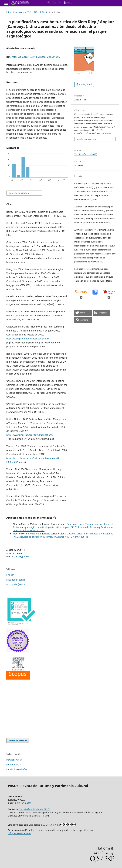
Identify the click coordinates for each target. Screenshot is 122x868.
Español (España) (16, 580)
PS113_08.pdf (85, 84)
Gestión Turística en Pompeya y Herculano (90, 534)
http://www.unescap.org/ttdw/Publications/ (30, 435)
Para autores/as (14, 765)
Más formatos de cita (86, 139)
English (10, 575)
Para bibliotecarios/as (17, 769)
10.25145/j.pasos (21, 557)
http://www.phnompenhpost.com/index (28, 339)
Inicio (9, 12)
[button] (83, 313)
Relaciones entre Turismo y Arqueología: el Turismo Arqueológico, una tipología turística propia (63, 526)
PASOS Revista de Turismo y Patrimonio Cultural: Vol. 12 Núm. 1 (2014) (50, 537)
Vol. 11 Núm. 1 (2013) (37, 12)
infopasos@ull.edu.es (19, 833)
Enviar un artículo (18, 741)
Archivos (19, 12)
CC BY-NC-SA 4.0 (59, 824)
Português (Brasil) (16, 584)
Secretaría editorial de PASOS (35, 809)
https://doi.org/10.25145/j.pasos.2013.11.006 (36, 57)
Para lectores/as (14, 760)
